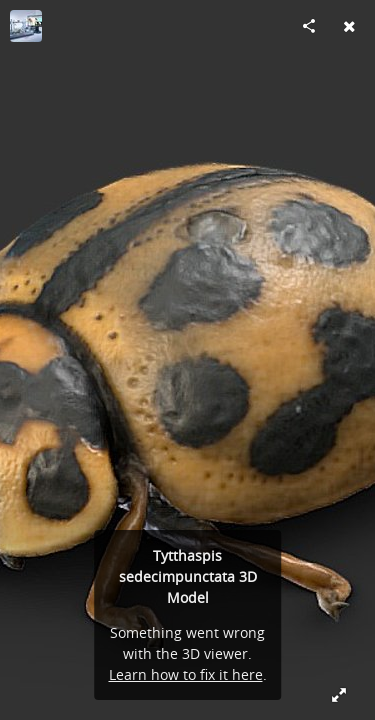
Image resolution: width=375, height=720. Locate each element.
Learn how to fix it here (186, 674)
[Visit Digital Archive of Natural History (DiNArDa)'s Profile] (26, 26)
